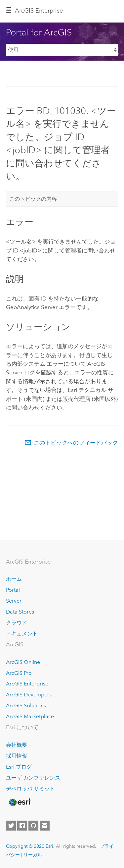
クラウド (17, 623)
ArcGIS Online (23, 662)
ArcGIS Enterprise (27, 684)
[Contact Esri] (45, 826)
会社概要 (17, 745)
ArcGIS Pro (19, 673)
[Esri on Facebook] (22, 826)
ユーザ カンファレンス (33, 778)
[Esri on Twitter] (11, 826)
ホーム (14, 579)
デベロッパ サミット (30, 789)
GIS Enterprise (39, 11)
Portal (13, 590)
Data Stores (20, 612)
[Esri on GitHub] (33, 826)
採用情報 (17, 756)
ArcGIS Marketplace (30, 716)
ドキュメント (22, 634)
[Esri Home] (20, 802)
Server (14, 601)
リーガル (33, 855)
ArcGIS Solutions (26, 705)
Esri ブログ (19, 767)
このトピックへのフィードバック (76, 443)
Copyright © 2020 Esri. (30, 846)
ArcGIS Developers (29, 695)
